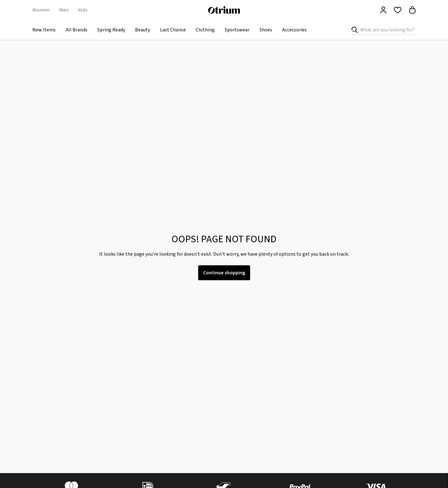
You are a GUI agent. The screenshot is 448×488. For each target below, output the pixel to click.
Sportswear (237, 30)
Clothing (205, 30)
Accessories (294, 30)
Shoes (266, 30)
